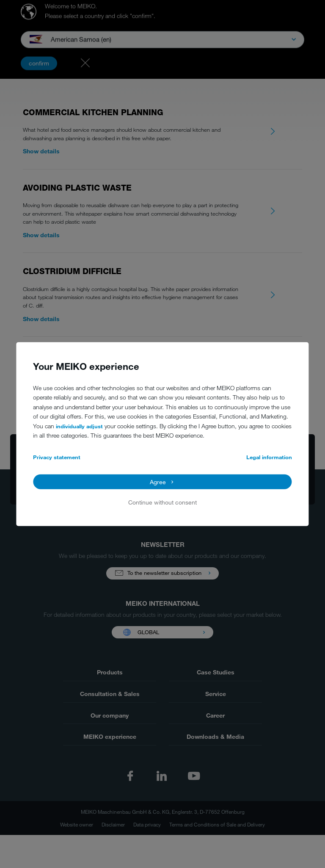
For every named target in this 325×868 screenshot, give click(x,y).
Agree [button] (158, 481)
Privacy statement (57, 457)
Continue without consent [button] (162, 502)
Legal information (269, 457)
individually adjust (79, 426)
